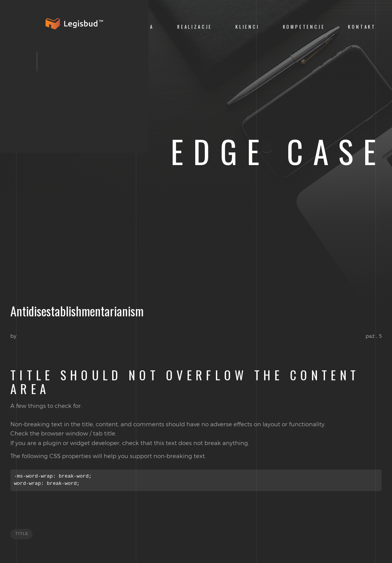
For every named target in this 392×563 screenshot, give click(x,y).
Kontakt (362, 27)
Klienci (247, 27)
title (21, 534)
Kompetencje (304, 27)
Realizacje (195, 27)
